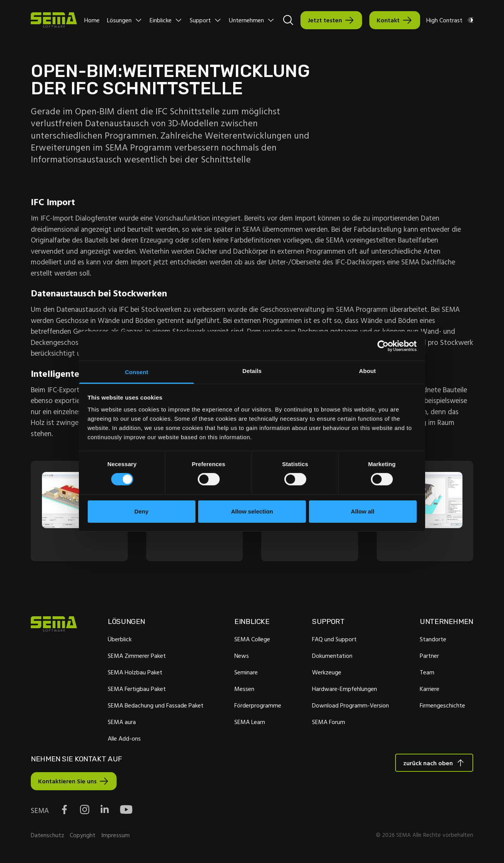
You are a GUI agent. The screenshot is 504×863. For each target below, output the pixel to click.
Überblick (120, 640)
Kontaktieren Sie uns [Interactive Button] (67, 783)
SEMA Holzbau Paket (135, 673)
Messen (244, 690)
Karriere (430, 690)
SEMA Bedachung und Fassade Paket (156, 706)
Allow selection (252, 511)
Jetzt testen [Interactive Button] (325, 20)
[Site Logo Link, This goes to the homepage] (54, 20)
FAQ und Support (334, 640)
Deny (141, 511)
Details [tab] (252, 371)
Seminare (246, 673)
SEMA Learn (250, 723)
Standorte (433, 640)
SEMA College (252, 640)
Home (92, 20)
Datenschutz (48, 836)
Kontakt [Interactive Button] (388, 20)
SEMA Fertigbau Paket (137, 690)
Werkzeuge (327, 673)
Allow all (363, 511)
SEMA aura (122, 723)
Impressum (115, 836)
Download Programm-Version (350, 706)
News (242, 657)
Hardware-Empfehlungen (345, 690)
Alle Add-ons (124, 739)
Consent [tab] (137, 372)
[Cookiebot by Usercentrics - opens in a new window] (383, 346)
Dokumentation (332, 657)
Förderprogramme (258, 706)
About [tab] (367, 371)
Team (427, 673)
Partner (429, 657)
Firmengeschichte (442, 706)
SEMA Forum (329, 723)
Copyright (83, 836)
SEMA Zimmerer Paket (137, 657)
